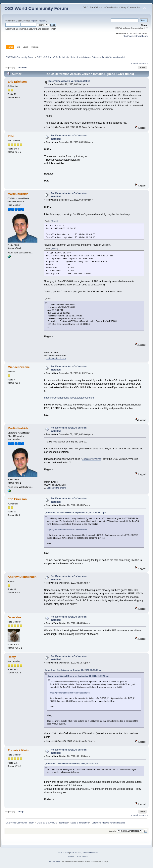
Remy (12, 657)
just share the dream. (56, 358)
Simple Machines (90, 853)
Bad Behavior (54, 861)
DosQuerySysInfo (91, 459)
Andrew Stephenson (22, 577)
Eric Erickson (17, 82)
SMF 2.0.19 (64, 853)
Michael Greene (19, 367)
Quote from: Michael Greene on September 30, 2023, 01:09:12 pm (76, 513)
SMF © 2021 (76, 853)
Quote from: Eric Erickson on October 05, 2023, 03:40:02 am (73, 670)
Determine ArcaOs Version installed (69, 81)
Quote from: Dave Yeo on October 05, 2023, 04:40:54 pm (71, 764)
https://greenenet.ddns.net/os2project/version (69, 398)
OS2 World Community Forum (36, 8)
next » (145, 63)
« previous (136, 63)
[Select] (54, 221)
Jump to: (113, 831)
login (33, 21)
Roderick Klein (18, 750)
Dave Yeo (14, 617)
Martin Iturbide (18, 194)
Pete (11, 136)
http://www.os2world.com (135, 36)
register (43, 21)
